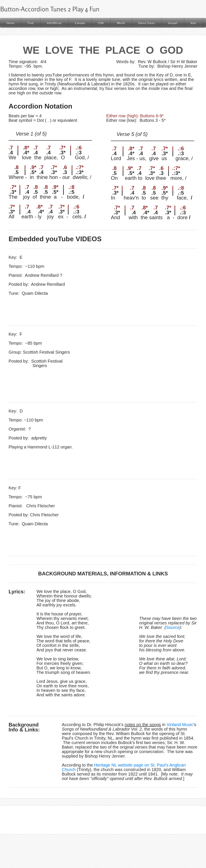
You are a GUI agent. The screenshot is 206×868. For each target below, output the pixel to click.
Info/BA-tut (54, 23)
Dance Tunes (146, 23)
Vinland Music (180, 725)
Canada (80, 23)
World (121, 23)
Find (31, 23)
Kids (193, 23)
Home (10, 23)
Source (173, 627)
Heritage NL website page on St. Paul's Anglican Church (124, 767)
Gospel (173, 23)
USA (101, 23)
